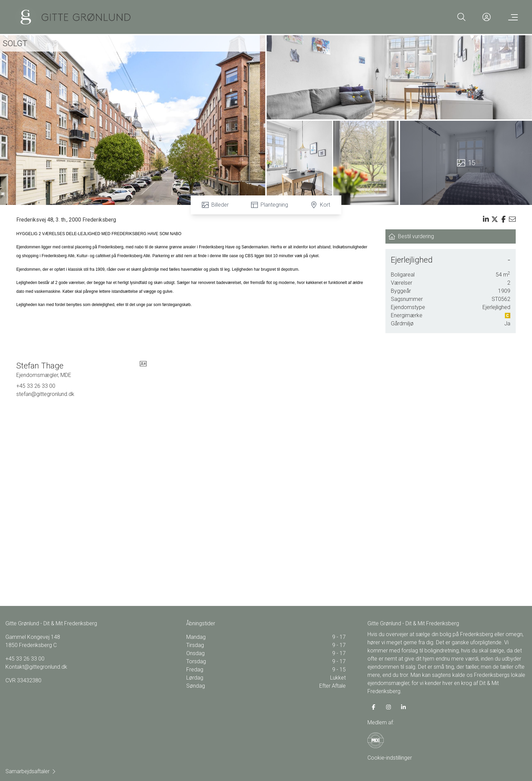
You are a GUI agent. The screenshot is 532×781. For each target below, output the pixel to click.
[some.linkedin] (403, 707)
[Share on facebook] (503, 219)
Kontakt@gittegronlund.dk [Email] (36, 667)
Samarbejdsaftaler (31, 771)
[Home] (73, 17)
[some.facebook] (374, 707)
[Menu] (512, 17)
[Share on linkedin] (486, 219)
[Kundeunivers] (487, 17)
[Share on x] (495, 219)
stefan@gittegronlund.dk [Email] (45, 394)
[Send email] (512, 219)
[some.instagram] (388, 707)
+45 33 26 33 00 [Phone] (36, 386)
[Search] (461, 17)
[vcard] (143, 370)
